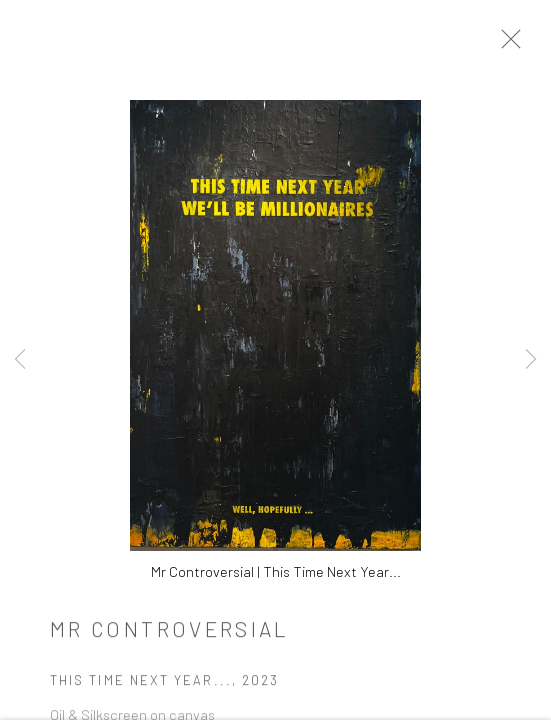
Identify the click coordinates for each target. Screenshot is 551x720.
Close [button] (523, 45)
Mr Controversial (170, 635)
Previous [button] (20, 360)
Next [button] (531, 360)
